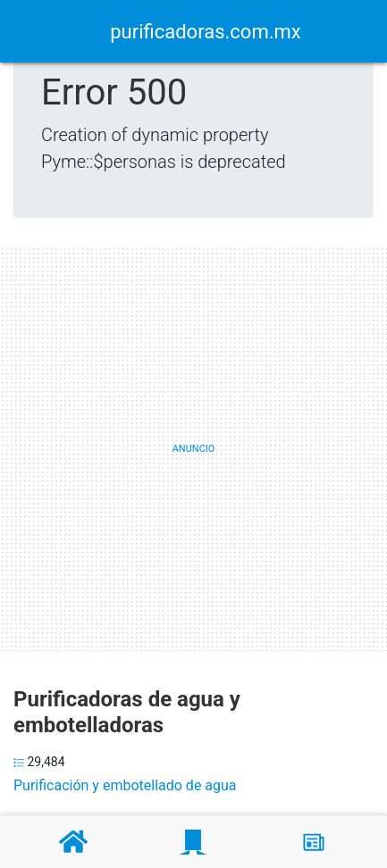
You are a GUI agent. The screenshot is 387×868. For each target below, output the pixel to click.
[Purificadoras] (193, 842)
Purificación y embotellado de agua (125, 785)
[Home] (48, 30)
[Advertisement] (193, 449)
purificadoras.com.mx (205, 32)
